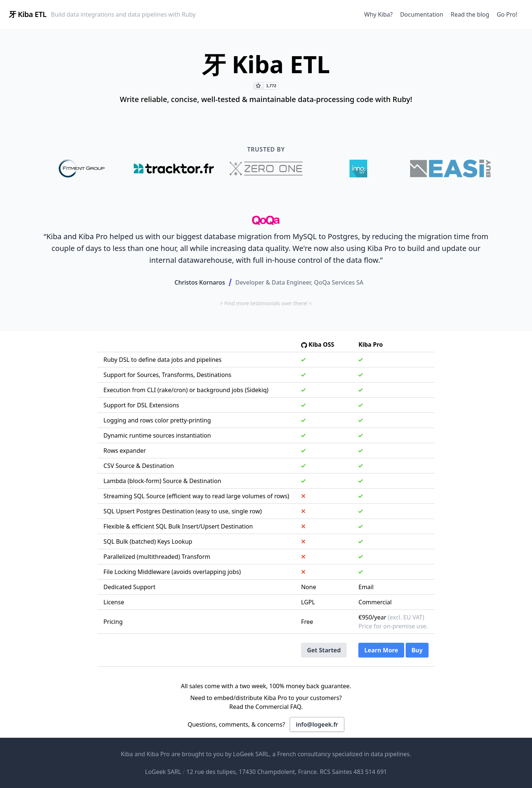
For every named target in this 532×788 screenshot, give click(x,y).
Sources (148, 375)
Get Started (324, 650)
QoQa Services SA (339, 282)
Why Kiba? (378, 14)
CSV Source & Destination (139, 466)
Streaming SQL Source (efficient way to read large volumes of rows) (196, 496)
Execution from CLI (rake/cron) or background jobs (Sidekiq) (186, 390)
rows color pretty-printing (175, 420)
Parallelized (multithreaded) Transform (157, 557)
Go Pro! (507, 14)
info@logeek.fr (317, 724)
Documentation (422, 14)
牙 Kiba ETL (28, 14)
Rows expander (125, 451)
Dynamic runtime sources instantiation (157, 435)
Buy (417, 650)
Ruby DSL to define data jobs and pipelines (163, 360)
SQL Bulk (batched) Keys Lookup (148, 541)
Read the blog (470, 14)
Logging (115, 420)
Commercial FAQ (278, 707)
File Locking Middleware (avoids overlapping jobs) (172, 572)
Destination (205, 481)
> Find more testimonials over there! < (266, 303)
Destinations (214, 375)
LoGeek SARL (251, 754)
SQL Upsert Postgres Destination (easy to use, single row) (183, 511)
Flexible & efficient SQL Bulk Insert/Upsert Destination (178, 526)
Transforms (178, 375)
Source (172, 481)
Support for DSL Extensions (141, 405)
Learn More (381, 650)
